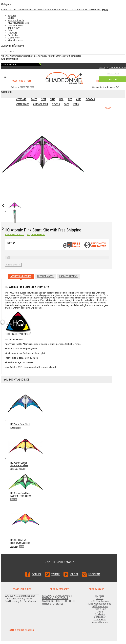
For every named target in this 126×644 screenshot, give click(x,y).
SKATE (16, 10)
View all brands (15, 40)
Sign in (102, 68)
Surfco (11, 18)
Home (11, 51)
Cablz (11, 30)
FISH (31, 10)
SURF (26, 10)
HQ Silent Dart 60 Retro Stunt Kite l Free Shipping (20, 543)
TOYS (93, 10)
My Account (113, 74)
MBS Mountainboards (18, 23)
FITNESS (86, 10)
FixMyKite (12, 33)
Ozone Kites (14, 38)
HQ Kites (12, 15)
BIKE (36, 10)
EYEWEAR (48, 10)
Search (5, 65)
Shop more (36, 235)
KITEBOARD (7, 10)
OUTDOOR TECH (74, 10)
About (21, 276)
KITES (98, 10)
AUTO (41, 10)
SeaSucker (13, 35)
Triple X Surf (14, 28)
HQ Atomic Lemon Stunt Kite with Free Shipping (19, 466)
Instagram (94, 574)
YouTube (74, 574)
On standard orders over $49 (106, 87)
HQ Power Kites (15, 25)
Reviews (68, 276)
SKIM (21, 10)
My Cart (114, 79)
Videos (45, 276)
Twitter (56, 574)
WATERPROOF (60, 10)
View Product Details (14, 235)
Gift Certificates (74, 56)
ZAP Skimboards (16, 20)
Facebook (36, 574)
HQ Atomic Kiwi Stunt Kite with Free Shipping (21, 494)
